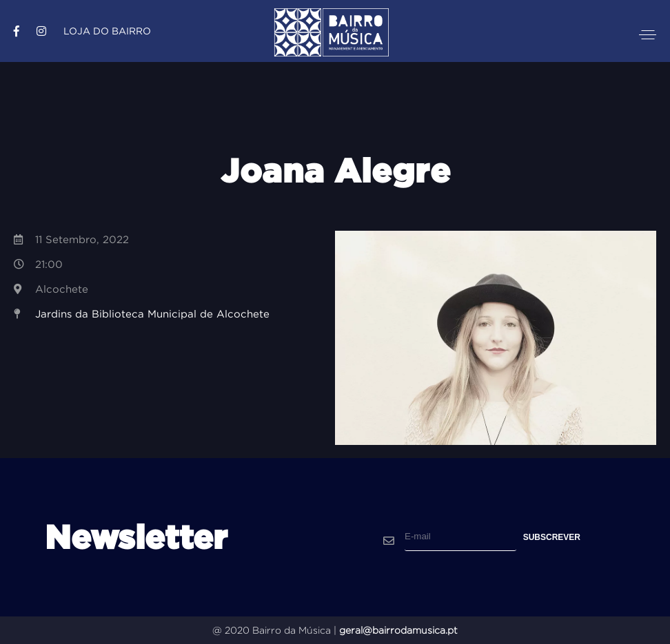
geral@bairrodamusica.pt (398, 630)
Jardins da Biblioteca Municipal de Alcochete (152, 314)
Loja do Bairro (107, 31)
